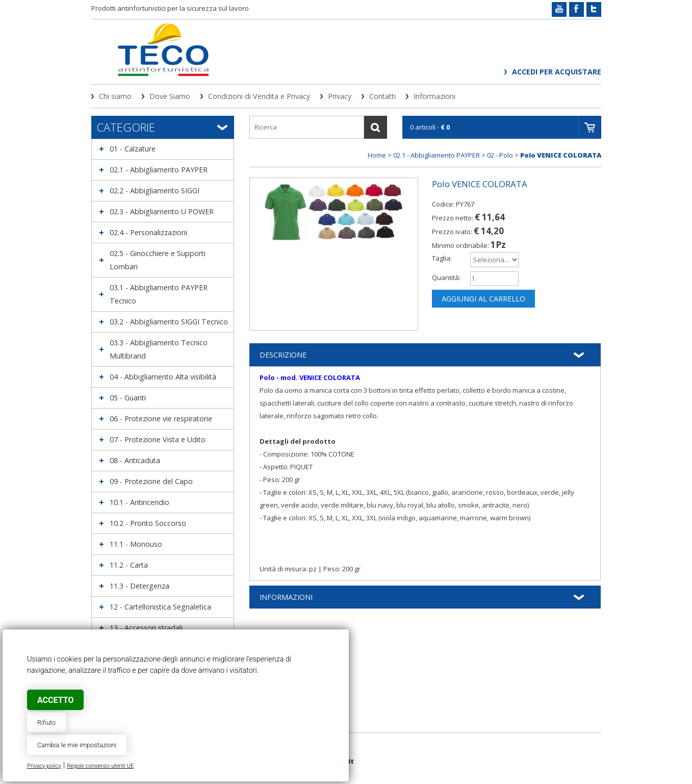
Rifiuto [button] (46, 723)
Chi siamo (115, 96)
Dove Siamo (170, 96)
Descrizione (283, 355)
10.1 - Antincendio (139, 502)
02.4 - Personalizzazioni (148, 232)
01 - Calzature (133, 149)
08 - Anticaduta (135, 460)
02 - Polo (500, 155)
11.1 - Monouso (136, 544)
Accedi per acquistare (557, 72)
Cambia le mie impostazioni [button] (77, 745)
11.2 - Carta (129, 565)
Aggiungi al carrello (483, 299)
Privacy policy (44, 766)
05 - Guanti (128, 398)
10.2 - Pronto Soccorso (148, 523)
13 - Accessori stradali (146, 628)
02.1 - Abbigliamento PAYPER (159, 170)
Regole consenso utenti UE (100, 766)
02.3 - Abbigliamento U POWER (162, 211)
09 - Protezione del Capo (151, 481)
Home (377, 155)
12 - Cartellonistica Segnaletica (160, 607)
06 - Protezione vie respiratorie (161, 419)
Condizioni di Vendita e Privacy (259, 96)
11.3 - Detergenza (139, 586)
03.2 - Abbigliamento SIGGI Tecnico (169, 322)
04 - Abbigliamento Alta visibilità (163, 377)
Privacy (340, 96)
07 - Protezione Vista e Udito (158, 439)
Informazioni (434, 96)
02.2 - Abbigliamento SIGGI (155, 191)
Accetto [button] (55, 700)
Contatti (382, 96)
